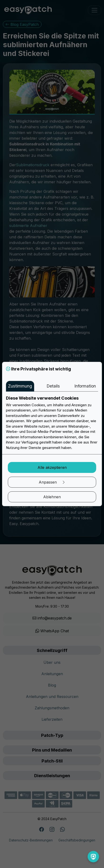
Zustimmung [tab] (20, 386)
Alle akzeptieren (52, 467)
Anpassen (52, 482)
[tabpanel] (52, 423)
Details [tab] (53, 386)
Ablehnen (52, 497)
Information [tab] (85, 386)
